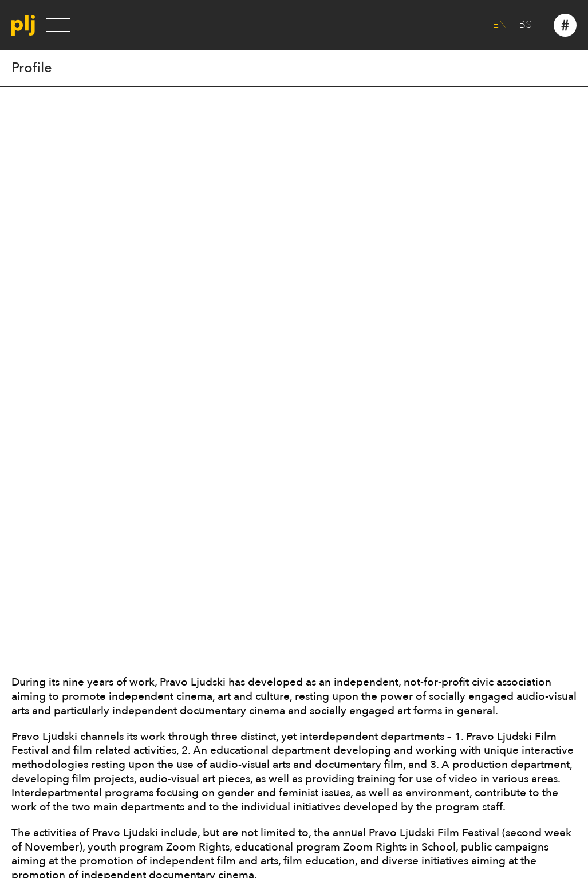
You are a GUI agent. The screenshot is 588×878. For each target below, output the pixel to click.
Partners (30, 574)
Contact (29, 613)
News (24, 600)
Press (23, 587)
